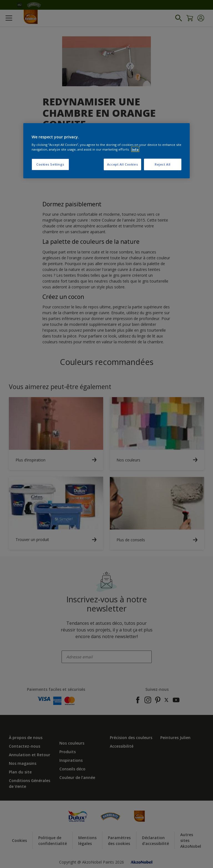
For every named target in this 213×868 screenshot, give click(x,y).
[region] (106, 151)
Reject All (163, 164)
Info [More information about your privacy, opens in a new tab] (135, 149)
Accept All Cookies (122, 164)
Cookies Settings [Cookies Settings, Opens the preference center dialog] (50, 164)
